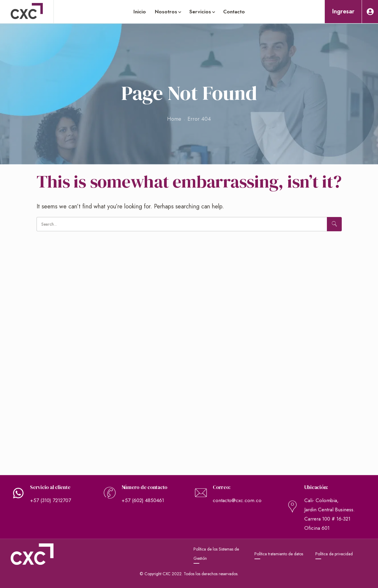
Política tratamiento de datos (279, 554)
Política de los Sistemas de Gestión (216, 554)
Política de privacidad (334, 554)
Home (174, 119)
